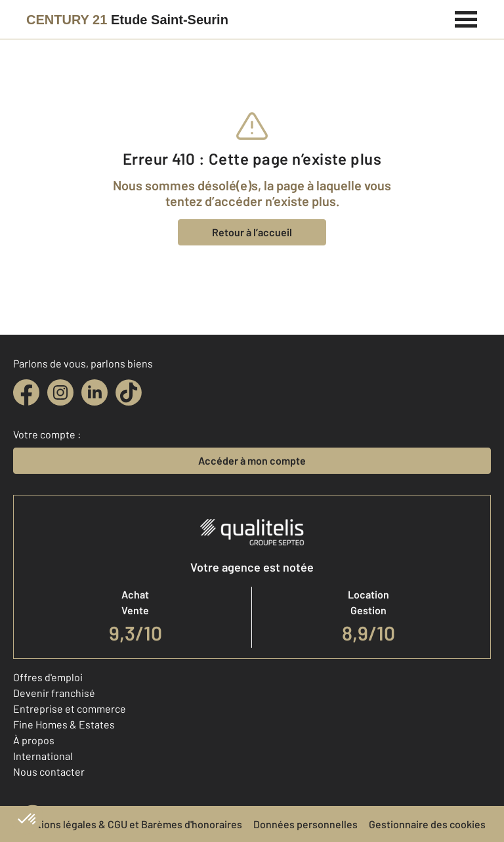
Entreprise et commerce (70, 708)
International (43, 756)
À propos (34, 740)
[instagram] (60, 392)
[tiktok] (129, 392)
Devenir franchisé (54, 693)
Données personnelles (305, 824)
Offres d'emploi (48, 677)
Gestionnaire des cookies (427, 824)
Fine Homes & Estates (64, 724)
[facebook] (26, 392)
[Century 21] (127, 20)
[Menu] (466, 18)
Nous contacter (49, 771)
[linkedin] (94, 392)
